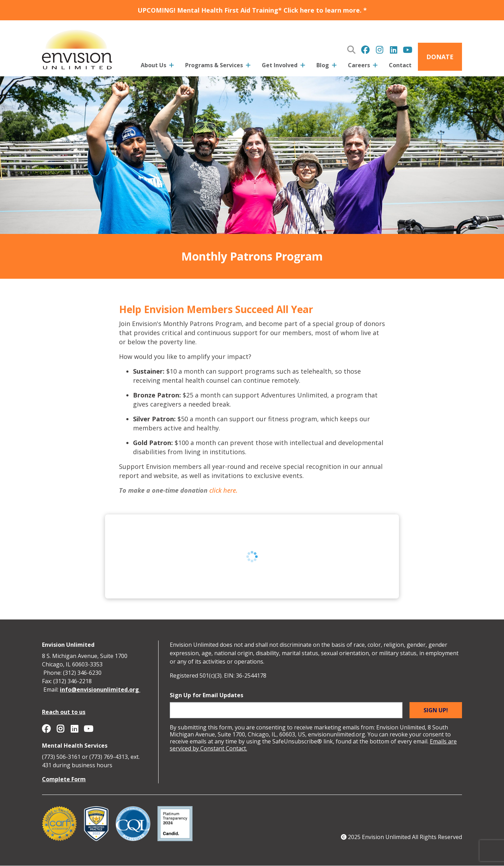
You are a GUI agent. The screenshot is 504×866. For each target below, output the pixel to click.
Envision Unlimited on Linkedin (393, 50)
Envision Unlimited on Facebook (365, 50)
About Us (153, 65)
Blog (323, 65)
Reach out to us (64, 712)
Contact (400, 65)
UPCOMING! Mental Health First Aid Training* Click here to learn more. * (252, 10)
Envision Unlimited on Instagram (379, 50)
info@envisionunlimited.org (100, 690)
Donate (440, 57)
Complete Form (64, 779)
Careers (359, 65)
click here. (223, 490)
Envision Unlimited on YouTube (407, 50)
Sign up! (436, 710)
